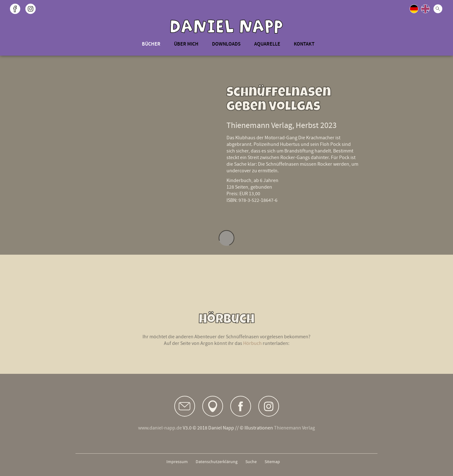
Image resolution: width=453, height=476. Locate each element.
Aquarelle (267, 44)
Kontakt (304, 44)
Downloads (226, 44)
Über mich (186, 44)
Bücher (151, 44)
